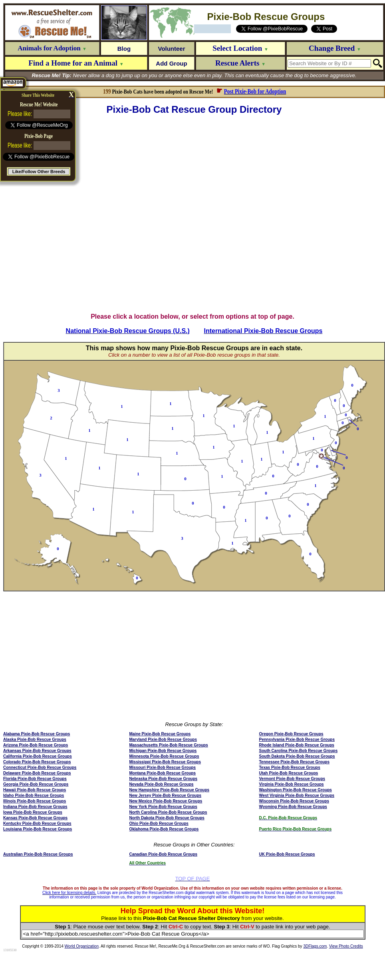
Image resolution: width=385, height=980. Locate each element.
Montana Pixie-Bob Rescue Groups (162, 773)
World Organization (82, 946)
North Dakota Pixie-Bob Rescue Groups (167, 818)
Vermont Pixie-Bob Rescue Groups (292, 779)
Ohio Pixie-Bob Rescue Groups (159, 823)
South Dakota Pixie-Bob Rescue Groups (297, 756)
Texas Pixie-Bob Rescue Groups (290, 767)
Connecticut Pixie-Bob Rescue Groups (40, 767)
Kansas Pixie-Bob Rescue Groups (35, 818)
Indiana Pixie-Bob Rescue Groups (35, 807)
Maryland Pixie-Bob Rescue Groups (163, 739)
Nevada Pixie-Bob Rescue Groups (161, 784)
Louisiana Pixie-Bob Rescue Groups (38, 829)
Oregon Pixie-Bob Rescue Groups (291, 734)
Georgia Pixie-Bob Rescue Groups (36, 784)
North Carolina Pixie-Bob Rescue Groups (168, 812)
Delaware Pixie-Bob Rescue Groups (37, 773)
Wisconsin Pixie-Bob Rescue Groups (294, 801)
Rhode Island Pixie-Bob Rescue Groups (297, 745)
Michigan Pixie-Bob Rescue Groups (163, 751)
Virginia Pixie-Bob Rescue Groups (292, 784)
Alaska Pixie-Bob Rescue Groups (35, 739)
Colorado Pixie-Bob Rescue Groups (37, 762)
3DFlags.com (315, 946)
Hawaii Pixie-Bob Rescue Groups (35, 790)
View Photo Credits (346, 946)
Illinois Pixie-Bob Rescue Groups (35, 801)
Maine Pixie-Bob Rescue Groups (160, 734)
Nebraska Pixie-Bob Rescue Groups (163, 779)
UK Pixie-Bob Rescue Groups (287, 854)
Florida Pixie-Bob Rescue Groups (35, 779)
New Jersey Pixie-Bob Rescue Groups (165, 795)
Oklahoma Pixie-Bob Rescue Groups (164, 829)
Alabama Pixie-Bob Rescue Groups (37, 734)
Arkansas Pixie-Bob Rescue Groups (37, 751)
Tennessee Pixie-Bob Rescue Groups (295, 762)
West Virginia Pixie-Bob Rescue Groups (297, 795)
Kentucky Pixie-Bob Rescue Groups (37, 823)
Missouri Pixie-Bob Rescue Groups (162, 767)
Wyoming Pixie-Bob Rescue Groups (293, 807)
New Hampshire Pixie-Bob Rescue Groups (169, 790)
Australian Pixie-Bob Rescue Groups (38, 854)
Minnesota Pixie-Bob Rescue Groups (164, 756)
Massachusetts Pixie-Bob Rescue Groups (168, 745)
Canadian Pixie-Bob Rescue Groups (163, 854)
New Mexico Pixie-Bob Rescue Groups (166, 801)
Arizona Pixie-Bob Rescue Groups (36, 745)
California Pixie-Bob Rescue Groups (38, 756)
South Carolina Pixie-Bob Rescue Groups (299, 751)
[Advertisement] (92, 214)
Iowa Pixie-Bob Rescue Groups (33, 812)
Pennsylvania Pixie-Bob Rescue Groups (297, 739)
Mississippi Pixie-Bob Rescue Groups (165, 762)
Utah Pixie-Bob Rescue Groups (289, 773)
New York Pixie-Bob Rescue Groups (163, 807)
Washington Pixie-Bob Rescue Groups (296, 790)
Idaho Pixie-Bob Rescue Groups (34, 795)
